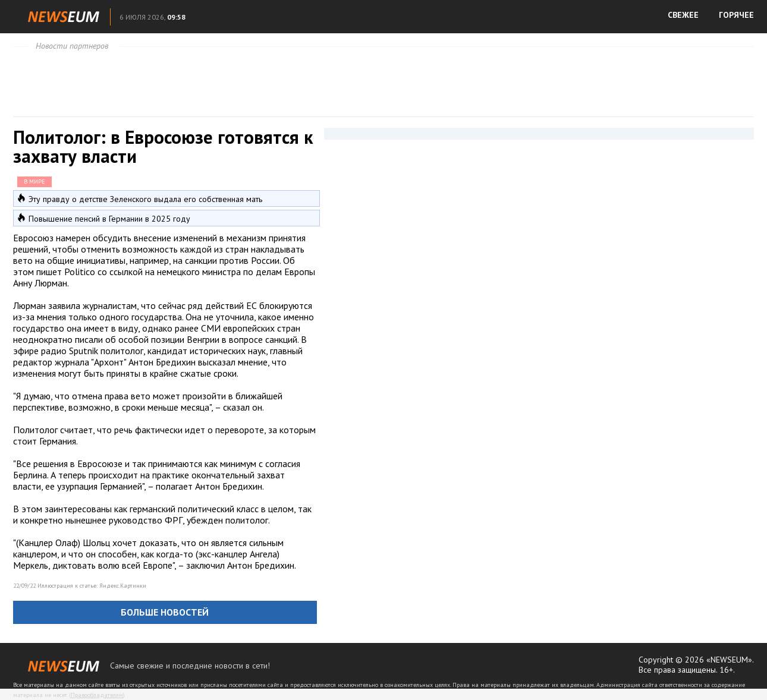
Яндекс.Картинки (123, 586)
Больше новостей (165, 612)
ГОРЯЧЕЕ (736, 15)
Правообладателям (97, 695)
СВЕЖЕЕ (683, 15)
